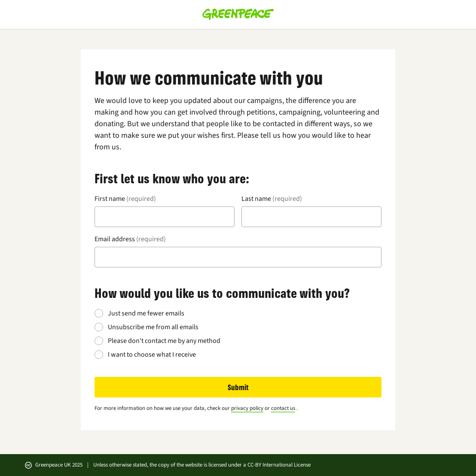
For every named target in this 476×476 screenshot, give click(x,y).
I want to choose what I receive (152, 355)
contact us (283, 408)
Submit (238, 387)
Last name (272, 199)
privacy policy (247, 408)
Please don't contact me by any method (164, 341)
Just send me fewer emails (146, 313)
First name (125, 199)
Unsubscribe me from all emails (153, 327)
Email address (130, 239)
